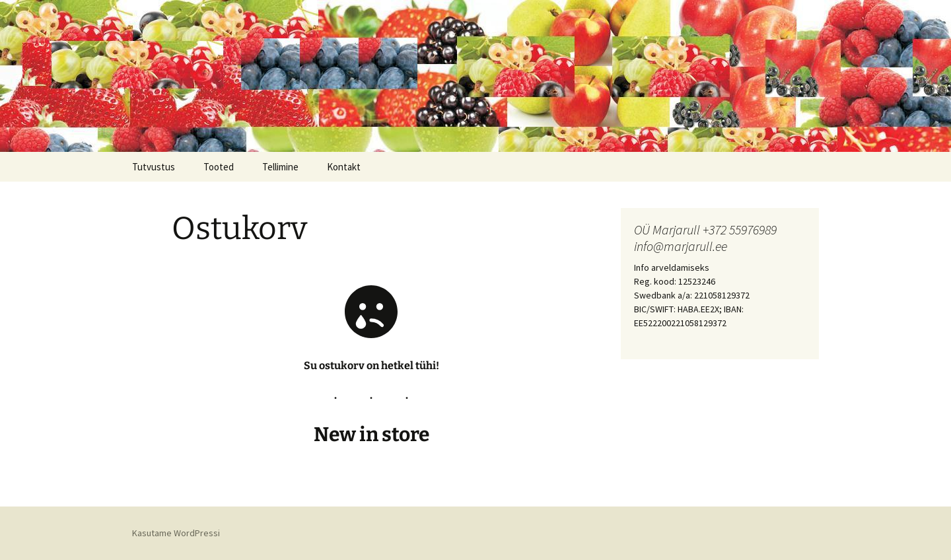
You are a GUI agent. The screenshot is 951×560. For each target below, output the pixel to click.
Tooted (219, 167)
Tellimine (280, 167)
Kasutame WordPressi (176, 533)
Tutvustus (154, 167)
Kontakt (344, 167)
